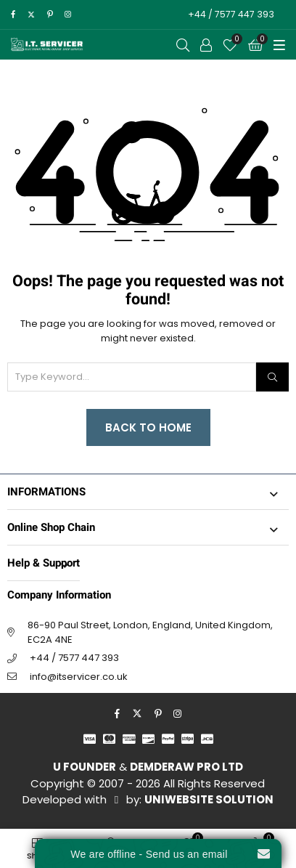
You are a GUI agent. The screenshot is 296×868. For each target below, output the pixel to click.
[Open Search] (183, 45)
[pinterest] (50, 15)
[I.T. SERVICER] (47, 45)
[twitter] (31, 15)
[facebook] (13, 15)
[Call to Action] (206, 45)
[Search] (272, 377)
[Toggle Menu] (279, 45)
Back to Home (148, 427)
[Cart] (255, 45)
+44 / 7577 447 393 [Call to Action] (231, 14)
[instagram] (68, 15)
